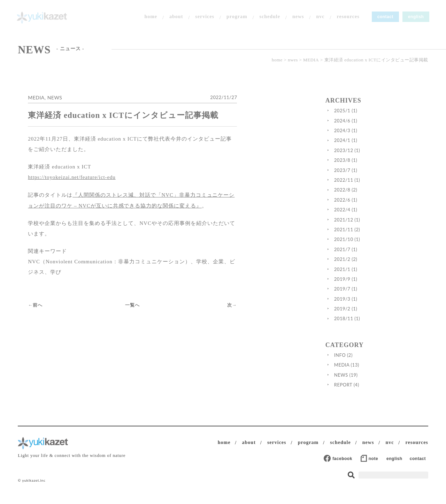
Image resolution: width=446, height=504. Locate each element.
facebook (345, 465)
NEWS (56, 105)
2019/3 (367, 304)
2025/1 (367, 116)
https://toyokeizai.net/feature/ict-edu (74, 185)
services (204, 17)
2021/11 (369, 235)
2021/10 (369, 245)
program (236, 17)
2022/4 (367, 216)
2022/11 (369, 186)
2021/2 (367, 265)
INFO (365, 361)
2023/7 (367, 176)
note (375, 465)
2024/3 (367, 136)
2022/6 (367, 206)
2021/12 (369, 225)
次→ (287, 292)
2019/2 (367, 315)
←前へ (37, 292)
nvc (319, 17)
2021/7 (367, 255)
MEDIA (311, 62)
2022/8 (367, 196)
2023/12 (369, 156)
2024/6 (367, 126)
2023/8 (367, 166)
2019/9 (367, 285)
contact (384, 17)
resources (347, 17)
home (150, 17)
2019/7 (367, 295)
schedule (268, 17)
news (297, 17)
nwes (293, 62)
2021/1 (367, 275)
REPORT (368, 391)
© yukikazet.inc (32, 487)
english (415, 17)
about (175, 17)
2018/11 (369, 324)
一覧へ (161, 292)
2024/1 (367, 146)
